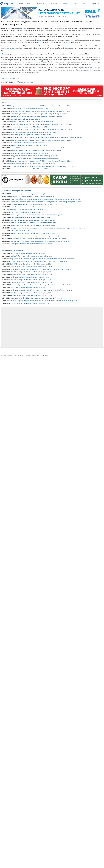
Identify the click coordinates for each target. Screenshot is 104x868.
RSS (100, 3)
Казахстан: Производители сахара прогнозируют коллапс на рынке (33, 220)
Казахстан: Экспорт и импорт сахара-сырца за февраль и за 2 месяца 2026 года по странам (41, 130)
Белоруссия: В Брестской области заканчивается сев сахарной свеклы (34, 156)
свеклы (20, 28)
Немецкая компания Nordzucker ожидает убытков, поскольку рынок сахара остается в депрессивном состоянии (48, 228)
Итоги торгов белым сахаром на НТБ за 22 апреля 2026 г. (29, 109)
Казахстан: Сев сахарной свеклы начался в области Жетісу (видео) (33, 197)
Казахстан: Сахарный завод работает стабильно (26, 210)
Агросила (45, 62)
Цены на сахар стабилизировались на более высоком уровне (31, 135)
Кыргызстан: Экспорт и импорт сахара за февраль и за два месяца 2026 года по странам (40, 111)
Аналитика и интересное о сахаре (17, 191)
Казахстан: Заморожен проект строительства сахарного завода (31, 122)
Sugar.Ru (5, 355)
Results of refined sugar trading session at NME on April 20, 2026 (31, 274)
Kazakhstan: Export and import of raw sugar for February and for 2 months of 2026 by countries (41, 269)
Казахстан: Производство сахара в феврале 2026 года (28, 145)
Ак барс (59, 64)
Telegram (94, 3)
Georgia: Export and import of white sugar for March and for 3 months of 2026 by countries (39, 261)
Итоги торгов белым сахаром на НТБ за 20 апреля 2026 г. (29, 143)
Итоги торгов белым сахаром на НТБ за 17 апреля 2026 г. (29, 169)
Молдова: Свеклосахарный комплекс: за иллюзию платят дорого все (33, 223)
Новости (22, 3)
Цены (31, 3)
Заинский (89, 46)
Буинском (5, 54)
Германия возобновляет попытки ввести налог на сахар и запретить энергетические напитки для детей (45, 199)
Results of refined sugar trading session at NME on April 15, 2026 (31, 295)
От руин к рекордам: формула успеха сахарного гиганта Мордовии (33, 225)
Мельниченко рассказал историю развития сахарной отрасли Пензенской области (38, 238)
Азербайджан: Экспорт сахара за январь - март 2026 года (29, 153)
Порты (86, 3)
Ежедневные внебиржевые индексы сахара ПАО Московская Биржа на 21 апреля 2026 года (41, 124)
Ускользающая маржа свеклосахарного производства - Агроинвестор (33, 204)
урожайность (9, 48)
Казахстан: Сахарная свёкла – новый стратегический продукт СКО (33, 233)
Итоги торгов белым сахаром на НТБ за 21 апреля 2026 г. (29, 127)
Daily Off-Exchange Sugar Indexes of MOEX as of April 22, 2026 (31, 253)
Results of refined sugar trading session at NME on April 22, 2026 (31, 256)
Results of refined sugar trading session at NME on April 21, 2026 (31, 267)
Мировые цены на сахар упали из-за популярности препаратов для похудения (36, 215)
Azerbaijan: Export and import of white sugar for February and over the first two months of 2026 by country (44, 301)
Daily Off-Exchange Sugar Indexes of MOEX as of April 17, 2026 (31, 280)
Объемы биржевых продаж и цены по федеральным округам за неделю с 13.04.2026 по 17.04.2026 (44, 166)
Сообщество (42, 3)
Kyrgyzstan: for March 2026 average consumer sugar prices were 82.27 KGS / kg (36, 298)
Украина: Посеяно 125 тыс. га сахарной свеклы (26, 119)
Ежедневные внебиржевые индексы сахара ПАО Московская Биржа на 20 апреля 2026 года (41, 140)
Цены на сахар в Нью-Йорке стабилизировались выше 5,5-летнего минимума (36, 116)
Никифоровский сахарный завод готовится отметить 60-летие (31, 244)
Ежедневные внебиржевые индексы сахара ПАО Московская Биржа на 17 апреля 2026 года (41, 161)
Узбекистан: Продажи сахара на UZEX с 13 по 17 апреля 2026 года (33, 164)
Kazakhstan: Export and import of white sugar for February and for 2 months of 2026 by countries (41, 290)
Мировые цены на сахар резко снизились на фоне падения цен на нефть (35, 158)
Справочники (55, 3)
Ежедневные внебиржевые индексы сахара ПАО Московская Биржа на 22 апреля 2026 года (41, 106)
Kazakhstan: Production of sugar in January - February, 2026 (30, 277)
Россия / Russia (14, 78)
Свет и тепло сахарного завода (21, 231)
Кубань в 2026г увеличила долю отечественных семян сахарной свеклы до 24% (37, 148)
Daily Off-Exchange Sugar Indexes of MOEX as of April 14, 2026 (31, 303)
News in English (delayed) (13, 250)
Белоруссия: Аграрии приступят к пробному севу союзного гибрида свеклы (35, 150)
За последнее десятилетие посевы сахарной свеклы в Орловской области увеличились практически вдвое (46, 137)
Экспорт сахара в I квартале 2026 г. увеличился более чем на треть (33, 132)
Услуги (65, 3)
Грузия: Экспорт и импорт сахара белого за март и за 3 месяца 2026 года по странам (39, 114)
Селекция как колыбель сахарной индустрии (25, 212)
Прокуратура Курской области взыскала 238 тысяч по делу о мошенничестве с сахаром (40, 241)
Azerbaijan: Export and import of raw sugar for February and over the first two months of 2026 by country (44, 285)
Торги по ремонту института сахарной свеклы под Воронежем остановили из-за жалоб (39, 194)
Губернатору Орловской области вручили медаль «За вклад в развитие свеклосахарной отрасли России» (46, 202)
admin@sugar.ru (45, 355)
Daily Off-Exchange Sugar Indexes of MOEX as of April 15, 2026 (31, 293)
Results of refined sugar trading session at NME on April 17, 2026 (31, 282)
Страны (76, 3)
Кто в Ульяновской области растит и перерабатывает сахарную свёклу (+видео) (37, 236)
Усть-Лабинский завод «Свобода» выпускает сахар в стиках (30, 217)
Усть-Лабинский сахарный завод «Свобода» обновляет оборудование (34, 207)
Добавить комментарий (26, 82)
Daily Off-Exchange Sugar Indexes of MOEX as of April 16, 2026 (31, 288)
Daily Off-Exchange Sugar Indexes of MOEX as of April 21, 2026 (31, 264)
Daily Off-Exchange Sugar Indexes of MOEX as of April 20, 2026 (31, 272)
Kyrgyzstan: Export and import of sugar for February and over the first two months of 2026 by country (42, 259)
